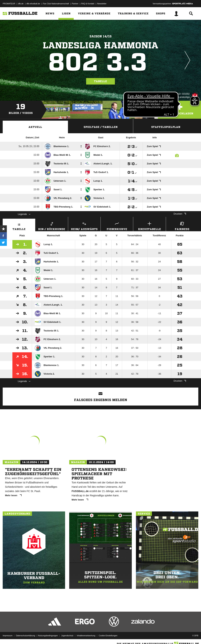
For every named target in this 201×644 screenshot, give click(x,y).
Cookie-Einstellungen (108, 636)
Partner (75, 4)
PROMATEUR (9, 4)
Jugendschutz (67, 636)
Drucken (180, 214)
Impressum (8, 636)
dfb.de (21, 4)
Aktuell (35, 127)
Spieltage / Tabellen (101, 127)
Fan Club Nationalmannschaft (56, 4)
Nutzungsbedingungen (48, 636)
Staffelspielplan (166, 127)
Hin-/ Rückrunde (52, 226)
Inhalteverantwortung (86, 636)
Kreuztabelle (149, 226)
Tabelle (100, 81)
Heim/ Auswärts (84, 226)
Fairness (182, 226)
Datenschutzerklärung (25, 636)
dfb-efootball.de (33, 4)
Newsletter (102, 4)
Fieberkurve (117, 226)
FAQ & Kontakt (88, 4)
